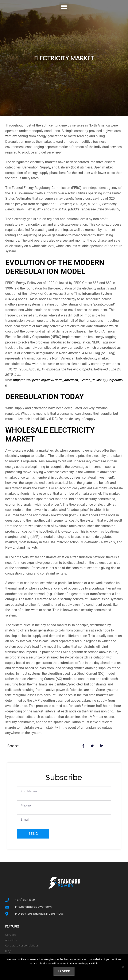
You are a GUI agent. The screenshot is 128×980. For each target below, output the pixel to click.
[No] (123, 967)
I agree (64, 971)
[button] (64, 7)
